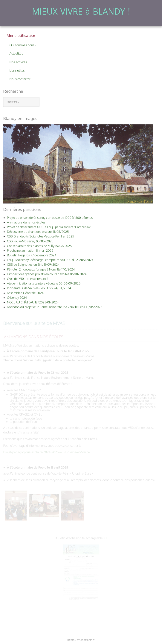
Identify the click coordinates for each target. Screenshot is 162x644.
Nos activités (18, 61)
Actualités (16, 53)
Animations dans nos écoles (34, 336)
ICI (105, 538)
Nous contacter (20, 78)
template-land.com (81, 640)
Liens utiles (17, 70)
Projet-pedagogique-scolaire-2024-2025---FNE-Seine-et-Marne (46, 452)
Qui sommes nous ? (23, 45)
